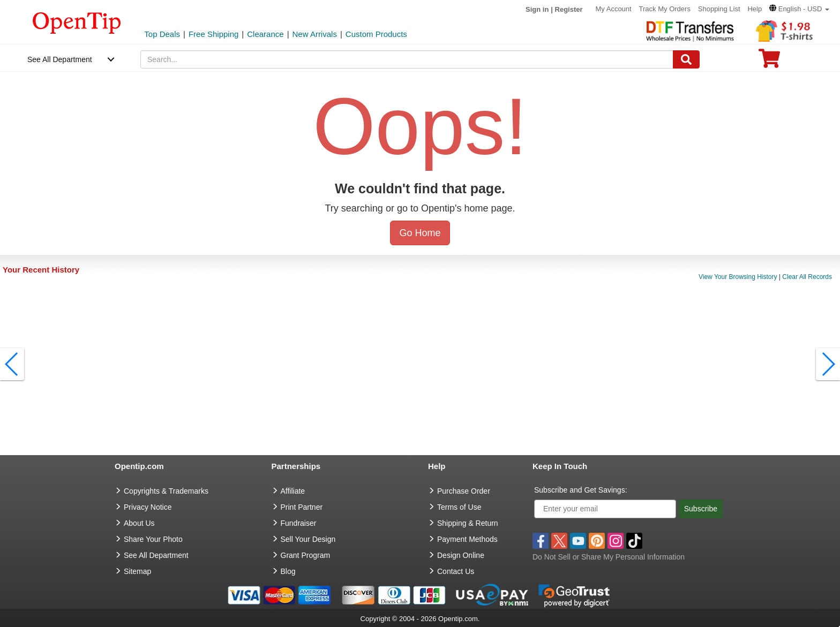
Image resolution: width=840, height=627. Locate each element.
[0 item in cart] (769, 62)
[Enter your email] (605, 509)
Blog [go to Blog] (288, 571)
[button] (799, 9)
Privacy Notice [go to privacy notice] (148, 507)
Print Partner (302, 507)
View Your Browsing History (738, 277)
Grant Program (306, 555)
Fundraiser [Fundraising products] (299, 523)
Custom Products (376, 34)
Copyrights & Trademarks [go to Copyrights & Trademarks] (166, 491)
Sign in (537, 9)
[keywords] (407, 59)
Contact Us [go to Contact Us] (456, 571)
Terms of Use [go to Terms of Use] (459, 507)
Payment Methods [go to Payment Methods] (467, 539)
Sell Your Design (308, 539)
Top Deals (162, 34)
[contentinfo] (77, 22)
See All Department (60, 59)
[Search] (686, 59)
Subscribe (701, 509)
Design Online (461, 555)
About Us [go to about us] (139, 523)
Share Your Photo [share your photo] (153, 539)
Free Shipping (213, 34)
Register (569, 9)
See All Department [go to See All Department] (156, 555)
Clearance (265, 34)
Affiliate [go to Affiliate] (293, 491)
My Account (613, 9)
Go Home (420, 233)
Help (755, 9)
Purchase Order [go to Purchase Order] (464, 491)
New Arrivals (315, 34)
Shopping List (719, 9)
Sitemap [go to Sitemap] (137, 571)
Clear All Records (807, 277)
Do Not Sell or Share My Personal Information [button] (609, 557)
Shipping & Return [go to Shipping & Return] (468, 523)
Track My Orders (665, 9)
